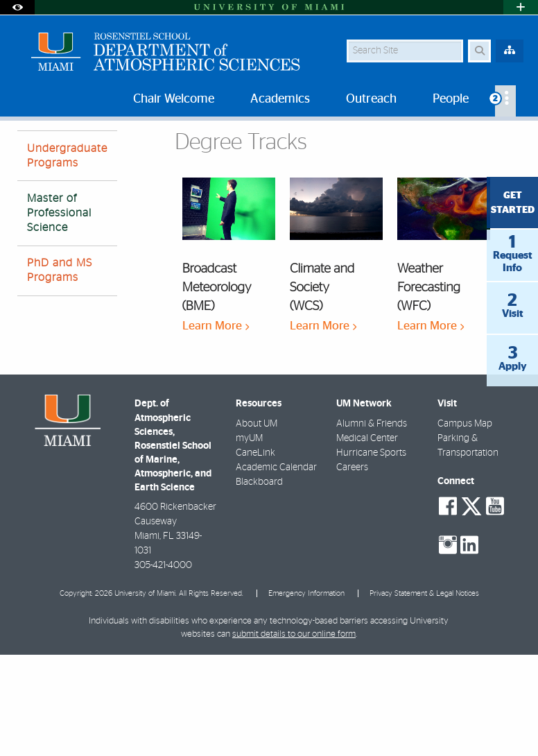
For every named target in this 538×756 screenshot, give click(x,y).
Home (29, 149)
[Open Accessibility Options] (17, 7)
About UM (257, 525)
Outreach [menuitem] (371, 99)
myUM (249, 540)
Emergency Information (306, 695)
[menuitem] (505, 101)
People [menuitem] (451, 99)
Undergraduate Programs (67, 257)
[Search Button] (479, 51)
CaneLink (255, 554)
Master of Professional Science (189, 149)
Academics (83, 149)
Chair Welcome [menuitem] (174, 99)
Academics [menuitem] (280, 99)
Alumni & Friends (372, 525)
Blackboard (259, 583)
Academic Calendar (276, 569)
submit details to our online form (294, 736)
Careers (352, 569)
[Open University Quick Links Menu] (521, 7)
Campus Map (465, 525)
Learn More (216, 427)
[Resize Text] (488, 140)
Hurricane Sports (371, 554)
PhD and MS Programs (60, 371)
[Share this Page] (515, 141)
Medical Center (367, 540)
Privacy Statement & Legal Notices (424, 695)
